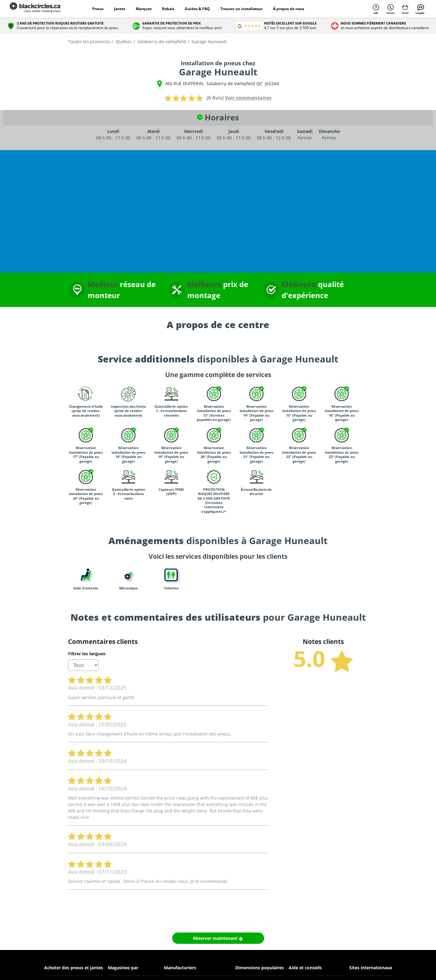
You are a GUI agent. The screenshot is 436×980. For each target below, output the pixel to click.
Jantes (120, 9)
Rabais (168, 9)
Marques (144, 9)
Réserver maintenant (218, 938)
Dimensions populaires (260, 968)
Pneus (98, 9)
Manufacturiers (180, 968)
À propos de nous (289, 9)
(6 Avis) (215, 98)
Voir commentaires (248, 98)
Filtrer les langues (87, 654)
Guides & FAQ (197, 9)
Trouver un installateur (241, 9)
